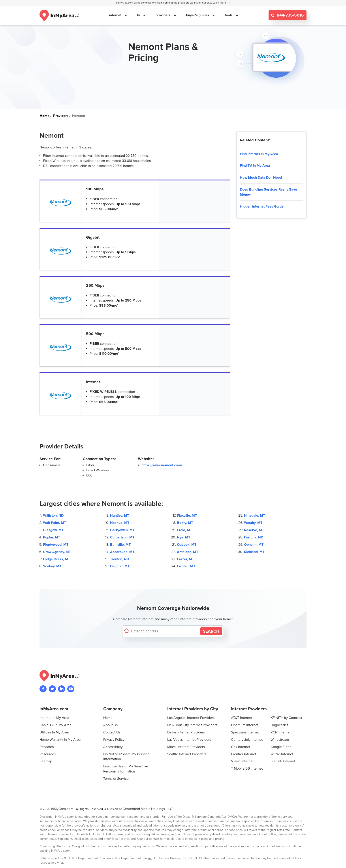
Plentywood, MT (56, 545)
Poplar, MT (52, 537)
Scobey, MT (52, 566)
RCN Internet (281, 732)
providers (164, 15)
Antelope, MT (188, 552)
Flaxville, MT (187, 516)
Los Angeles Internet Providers (191, 718)
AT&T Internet (242, 718)
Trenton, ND (120, 559)
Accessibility (113, 747)
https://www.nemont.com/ (162, 465)
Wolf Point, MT (55, 523)
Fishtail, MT (186, 566)
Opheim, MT (254, 545)
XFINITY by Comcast (286, 718)
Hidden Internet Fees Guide (262, 206)
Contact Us (112, 732)
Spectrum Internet (245, 732)
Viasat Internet (242, 761)
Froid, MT (184, 530)
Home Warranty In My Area (60, 740)
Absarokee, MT (122, 552)
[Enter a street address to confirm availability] (165, 631)
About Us (110, 725)
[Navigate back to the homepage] (59, 15)
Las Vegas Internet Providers (189, 740)
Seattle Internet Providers (187, 754)
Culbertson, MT (122, 537)
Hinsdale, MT (255, 516)
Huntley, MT (120, 516)
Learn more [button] (220, 3)
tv (139, 15)
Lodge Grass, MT (56, 559)
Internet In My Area (54, 718)
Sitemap (46, 761)
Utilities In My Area (54, 732)
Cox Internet (241, 747)
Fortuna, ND (254, 537)
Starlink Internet (283, 761)
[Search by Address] (211, 631)
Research (47, 747)
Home (108, 718)
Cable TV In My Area (55, 725)
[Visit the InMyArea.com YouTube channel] (71, 689)
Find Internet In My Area (259, 154)
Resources (48, 754)
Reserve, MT (254, 530)
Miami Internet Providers (186, 747)
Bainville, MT (120, 545)
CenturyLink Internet (247, 740)
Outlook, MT (187, 545)
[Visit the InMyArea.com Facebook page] (43, 689)
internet (116, 15)
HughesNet (279, 725)
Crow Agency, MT (57, 552)
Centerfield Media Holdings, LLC (147, 809)
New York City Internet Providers (192, 725)
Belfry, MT (185, 523)
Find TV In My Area (255, 166)
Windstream (280, 740)
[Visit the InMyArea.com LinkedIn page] (62, 689)
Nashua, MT (120, 523)
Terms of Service (116, 779)
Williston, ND (53, 516)
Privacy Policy (114, 740)
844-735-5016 (290, 15)
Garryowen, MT (122, 530)
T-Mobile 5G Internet (247, 769)
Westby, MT (253, 523)
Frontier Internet (244, 754)
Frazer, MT (185, 559)
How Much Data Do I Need (261, 178)
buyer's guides (198, 15)
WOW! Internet (282, 754)
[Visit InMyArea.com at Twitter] (52, 689)
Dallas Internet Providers (186, 732)
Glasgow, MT (53, 530)
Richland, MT (254, 552)
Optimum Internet (245, 725)
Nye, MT (184, 537)
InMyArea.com (62, 809)
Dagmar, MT (120, 566)
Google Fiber (281, 747)
